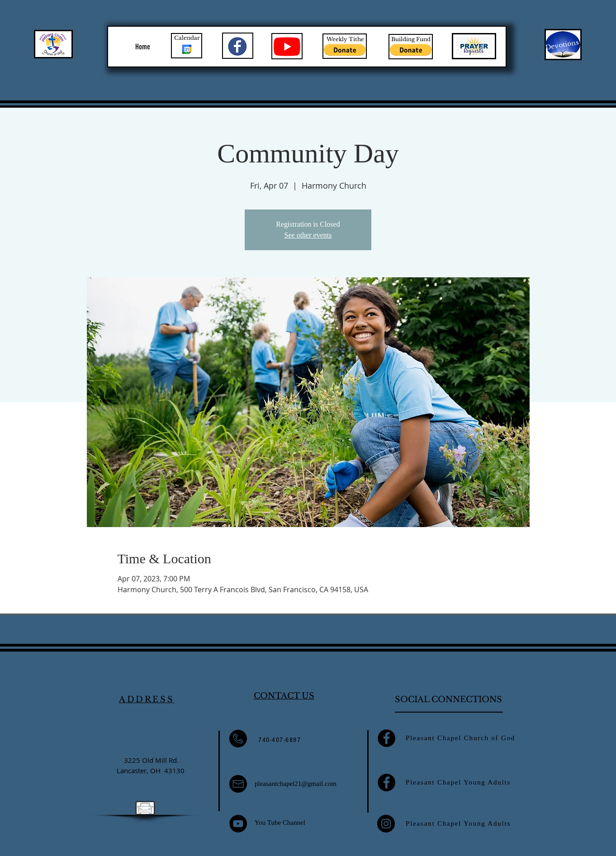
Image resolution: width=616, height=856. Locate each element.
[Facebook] (386, 738)
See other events (308, 235)
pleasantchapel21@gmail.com (296, 784)
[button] (345, 50)
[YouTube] (238, 824)
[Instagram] (386, 824)
